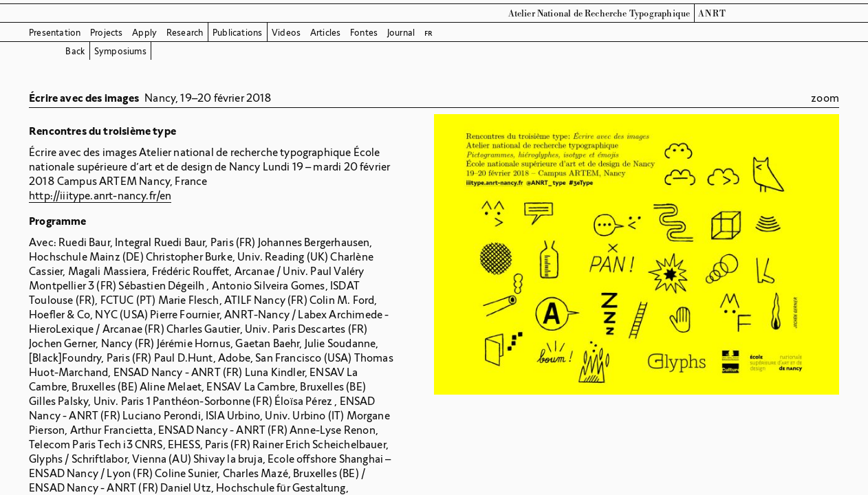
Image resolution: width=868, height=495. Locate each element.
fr (428, 33)
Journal (401, 33)
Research (185, 33)
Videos (286, 33)
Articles (326, 33)
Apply (144, 33)
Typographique (660, 14)
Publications (237, 33)
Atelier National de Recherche (568, 14)
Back (75, 51)
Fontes (364, 33)
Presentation (55, 33)
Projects (107, 33)
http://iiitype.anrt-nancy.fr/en (100, 196)
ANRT (713, 14)
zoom (825, 98)
